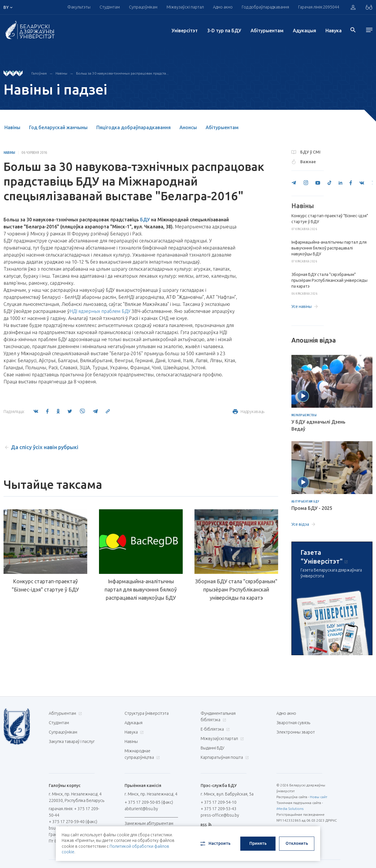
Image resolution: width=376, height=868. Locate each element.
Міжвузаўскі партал (185, 7)
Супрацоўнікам (143, 7)
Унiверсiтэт (185, 31)
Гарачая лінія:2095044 (319, 7)
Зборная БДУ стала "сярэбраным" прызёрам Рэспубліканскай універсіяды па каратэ (236, 589)
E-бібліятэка (214, 729)
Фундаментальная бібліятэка (218, 717)
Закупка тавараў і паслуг (72, 741)
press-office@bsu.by (220, 815)
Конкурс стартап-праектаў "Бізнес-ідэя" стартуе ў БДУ (45, 585)
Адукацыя (304, 31)
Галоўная (39, 73)
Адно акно (223, 7)
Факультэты (79, 7)
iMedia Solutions (290, 809)
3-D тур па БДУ (224, 31)
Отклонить (297, 843)
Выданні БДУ (213, 748)
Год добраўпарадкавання (265, 7)
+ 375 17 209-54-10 (219, 802)
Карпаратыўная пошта (224, 757)
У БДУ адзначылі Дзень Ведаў (318, 425)
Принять (258, 843)
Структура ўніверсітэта (147, 713)
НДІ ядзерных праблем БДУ (100, 311)
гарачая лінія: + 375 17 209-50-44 (74, 812)
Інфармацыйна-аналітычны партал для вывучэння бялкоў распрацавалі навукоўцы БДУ (141, 589)
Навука (334, 31)
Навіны (61, 73)
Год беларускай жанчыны (58, 127)
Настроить (215, 844)
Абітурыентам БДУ (305, 502)
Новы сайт (319, 797)
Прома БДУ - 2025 (312, 508)
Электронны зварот (296, 732)
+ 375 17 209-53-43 (219, 809)
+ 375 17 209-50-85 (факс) (149, 802)
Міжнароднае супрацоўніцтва (142, 754)
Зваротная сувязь (293, 723)
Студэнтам (110, 7)
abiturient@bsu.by (141, 809)
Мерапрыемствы (304, 415)
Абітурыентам (267, 31)
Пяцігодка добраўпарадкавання (134, 127)
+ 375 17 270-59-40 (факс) (73, 822)
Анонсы (188, 127)
